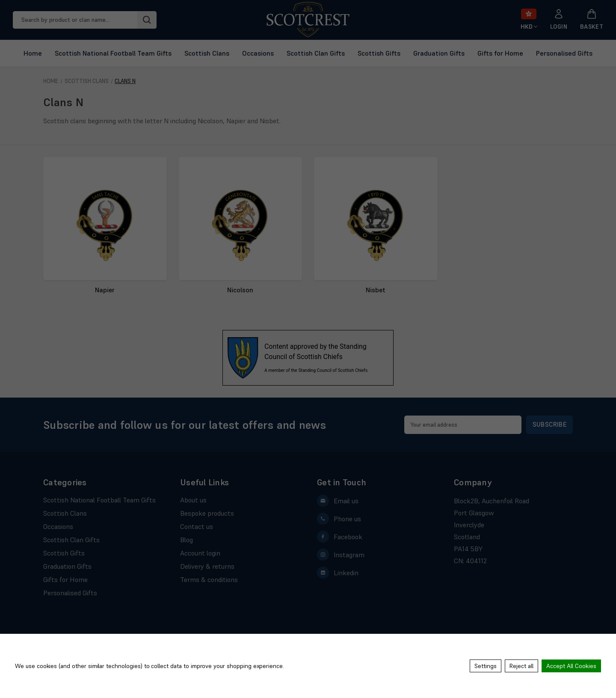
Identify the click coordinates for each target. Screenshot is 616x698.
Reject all (521, 666)
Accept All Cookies (571, 666)
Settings (486, 666)
